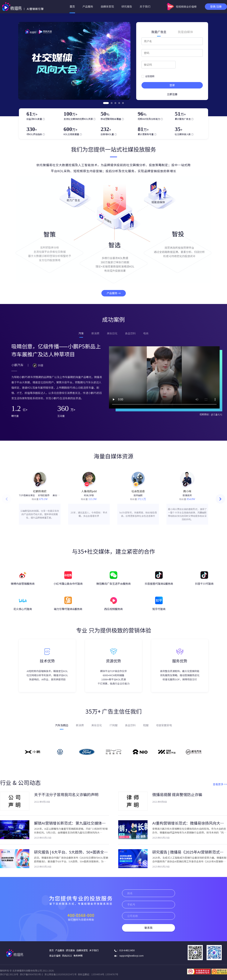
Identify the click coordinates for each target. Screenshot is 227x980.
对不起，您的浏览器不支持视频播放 (164, 377)
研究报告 (127, 7)
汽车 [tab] (81, 333)
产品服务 (88, 7)
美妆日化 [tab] (112, 333)
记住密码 (148, 76)
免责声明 (78, 956)
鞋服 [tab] (146, 725)
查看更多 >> (220, 784)
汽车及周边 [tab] (62, 725)
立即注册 (172, 94)
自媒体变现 (107, 7)
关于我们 (145, 7)
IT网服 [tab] (113, 725)
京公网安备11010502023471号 (61, 974)
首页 (72, 7)
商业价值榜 (55, 956)
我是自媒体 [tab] (185, 32)
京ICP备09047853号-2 (31, 974)
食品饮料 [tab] (130, 333)
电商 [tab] (146, 333)
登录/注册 (216, 7)
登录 (172, 85)
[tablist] (172, 32)
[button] (220, 499)
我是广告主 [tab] (159, 32)
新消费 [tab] (95, 333)
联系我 (148, 928)
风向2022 (67, 956)
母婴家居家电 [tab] (164, 725)
